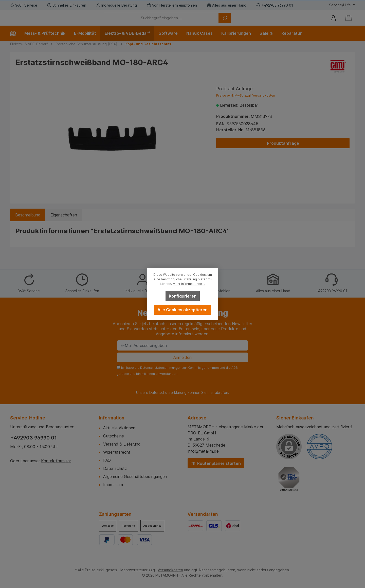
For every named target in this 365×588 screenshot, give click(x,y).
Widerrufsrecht (117, 452)
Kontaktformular (56, 461)
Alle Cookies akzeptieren (182, 310)
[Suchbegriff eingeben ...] (189, 22)
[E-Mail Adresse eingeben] (182, 345)
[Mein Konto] (333, 22)
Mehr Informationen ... (189, 284)
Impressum (113, 485)
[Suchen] (252, 22)
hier (211, 392)
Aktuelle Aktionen (119, 428)
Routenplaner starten (216, 463)
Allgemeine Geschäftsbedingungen (135, 476)
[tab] (28, 223)
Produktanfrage (283, 151)
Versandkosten (170, 570)
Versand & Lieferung (122, 444)
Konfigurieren (183, 296)
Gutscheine (114, 436)
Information (112, 418)
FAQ (107, 460)
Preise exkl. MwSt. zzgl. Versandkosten (246, 103)
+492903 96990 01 (33, 438)
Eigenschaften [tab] (64, 223)
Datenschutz (115, 468)
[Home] (15, 41)
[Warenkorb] (349, 22)
